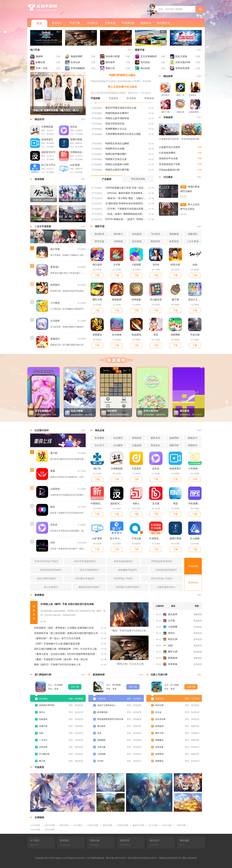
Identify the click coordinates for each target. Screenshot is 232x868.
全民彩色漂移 (182, 68)
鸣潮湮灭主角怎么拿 (116, 159)
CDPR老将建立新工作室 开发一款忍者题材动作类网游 (126, 188)
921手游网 (153, 825)
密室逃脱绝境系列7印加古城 (110, 719)
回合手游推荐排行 (89, 570)
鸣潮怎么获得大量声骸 (117, 170)
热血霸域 (136, 335)
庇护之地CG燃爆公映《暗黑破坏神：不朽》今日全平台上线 (65, 649)
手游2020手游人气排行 (47, 561)
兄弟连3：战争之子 (195, 95)
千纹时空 (101, 699)
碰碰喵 (39, 56)
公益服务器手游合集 (169, 139)
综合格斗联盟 (113, 56)
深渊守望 (43, 726)
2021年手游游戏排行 (85, 561)
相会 (53, 507)
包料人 (136, 504)
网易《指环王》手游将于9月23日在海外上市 (57, 665)
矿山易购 (195, 539)
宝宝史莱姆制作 (149, 56)
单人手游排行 (51, 587)
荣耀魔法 (159, 740)
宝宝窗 (156, 504)
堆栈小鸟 (110, 68)
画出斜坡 (145, 68)
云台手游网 (35, 825)
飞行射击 (155, 234)
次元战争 (55, 321)
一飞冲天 (43, 740)
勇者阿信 (159, 699)
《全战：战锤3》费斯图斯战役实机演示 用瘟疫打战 (126, 214)
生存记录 (75, 62)
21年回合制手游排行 (166, 570)
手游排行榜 (128, 23)
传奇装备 (136, 300)
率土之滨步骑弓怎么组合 (122, 87)
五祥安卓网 (49, 830)
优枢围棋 (175, 335)
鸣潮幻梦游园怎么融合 (122, 75)
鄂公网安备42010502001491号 (143, 858)
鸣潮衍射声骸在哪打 (116, 154)
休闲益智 (137, 234)
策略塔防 (193, 234)
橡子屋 (175, 300)
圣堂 (156, 335)
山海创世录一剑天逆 (195, 112)
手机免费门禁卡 (195, 504)
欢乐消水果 (160, 719)
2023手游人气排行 (123, 578)
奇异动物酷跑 (78, 68)
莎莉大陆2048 (183, 62)
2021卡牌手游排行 (47, 578)
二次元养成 (193, 241)
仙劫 (195, 265)
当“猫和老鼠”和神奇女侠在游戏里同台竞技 (126, 203)
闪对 (53, 543)
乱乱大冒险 (181, 56)
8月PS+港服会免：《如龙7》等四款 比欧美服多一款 (126, 219)
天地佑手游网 (123, 825)
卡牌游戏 (118, 241)
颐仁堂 (97, 469)
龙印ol (156, 265)
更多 (130, 50)
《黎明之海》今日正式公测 (129, 664)
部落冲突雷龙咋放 (115, 124)
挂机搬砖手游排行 (128, 570)
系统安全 (155, 445)
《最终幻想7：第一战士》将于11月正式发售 (57, 638)
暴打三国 (166, 112)
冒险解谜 (174, 234)
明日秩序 (110, 62)
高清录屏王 (47, 139)
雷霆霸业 (97, 335)
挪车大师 (97, 300)
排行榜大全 (163, 23)
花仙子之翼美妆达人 (195, 300)
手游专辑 (110, 23)
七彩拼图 (136, 265)
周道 (175, 504)
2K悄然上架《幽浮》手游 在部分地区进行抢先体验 (67, 604)
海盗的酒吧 (76, 56)
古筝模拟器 (47, 127)
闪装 (58, 56)
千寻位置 (136, 539)
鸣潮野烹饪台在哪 (115, 149)
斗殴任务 (180, 112)
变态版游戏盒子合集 (170, 164)
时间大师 (175, 265)
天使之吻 (195, 335)
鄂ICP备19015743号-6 (116, 858)
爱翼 (53, 471)
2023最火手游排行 (85, 578)
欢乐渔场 (117, 335)
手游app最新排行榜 (169, 170)
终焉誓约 (55, 285)
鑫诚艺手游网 (138, 825)
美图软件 (193, 445)
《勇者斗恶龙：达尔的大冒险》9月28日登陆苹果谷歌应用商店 (66, 654)
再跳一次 (180, 95)
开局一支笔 (42, 68)
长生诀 (158, 712)
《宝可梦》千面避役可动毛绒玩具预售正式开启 (126, 209)
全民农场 (43, 747)
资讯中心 (57, 23)
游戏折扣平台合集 (168, 158)
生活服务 (118, 445)
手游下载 (75, 23)
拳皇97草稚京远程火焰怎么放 (121, 108)
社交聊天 (118, 438)
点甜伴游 (55, 489)
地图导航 (174, 445)
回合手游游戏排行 (123, 561)
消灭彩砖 (145, 62)
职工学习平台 (48, 165)
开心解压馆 (156, 300)
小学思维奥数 (195, 469)
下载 (97, 275)
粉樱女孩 (40, 62)
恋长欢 (74, 127)
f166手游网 (167, 825)
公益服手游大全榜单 (170, 147)
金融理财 (174, 438)
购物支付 (193, 438)
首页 (39, 23)
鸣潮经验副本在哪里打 (117, 113)
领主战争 (97, 265)
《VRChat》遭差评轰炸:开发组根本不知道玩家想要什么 (126, 193)
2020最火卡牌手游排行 (128, 587)
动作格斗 (118, 234)
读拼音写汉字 (48, 152)
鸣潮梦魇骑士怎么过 (116, 129)
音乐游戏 (137, 241)
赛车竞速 (99, 241)
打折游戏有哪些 (167, 153)
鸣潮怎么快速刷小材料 (117, 164)
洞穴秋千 (166, 95)
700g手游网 (35, 830)
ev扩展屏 (75, 165)
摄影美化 (155, 438)
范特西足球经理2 (47, 705)
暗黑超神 (117, 300)
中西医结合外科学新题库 (78, 152)
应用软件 (92, 23)
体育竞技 (174, 241)
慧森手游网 (107, 825)
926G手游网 (49, 825)
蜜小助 (54, 453)
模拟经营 (155, 241)
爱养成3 (55, 267)
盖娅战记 (55, 339)
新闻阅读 (137, 438)
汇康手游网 (181, 825)
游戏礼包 (146, 23)
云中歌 (117, 265)
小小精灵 (55, 303)
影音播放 (99, 438)
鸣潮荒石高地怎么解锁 (117, 143)
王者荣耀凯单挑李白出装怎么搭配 (123, 134)
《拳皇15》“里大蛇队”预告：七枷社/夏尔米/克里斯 (126, 198)
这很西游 (159, 754)
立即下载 (75, 687)
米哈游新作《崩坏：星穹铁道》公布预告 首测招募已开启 (64, 628)
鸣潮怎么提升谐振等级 (117, 118)
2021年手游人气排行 (162, 578)
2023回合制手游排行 (51, 570)
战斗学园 (55, 249)
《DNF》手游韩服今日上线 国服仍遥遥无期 (57, 644)
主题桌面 (137, 445)
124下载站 (78, 825)
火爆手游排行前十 (166, 587)
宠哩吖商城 (76, 139)
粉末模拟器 (102, 712)
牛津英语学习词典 (156, 539)
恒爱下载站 (64, 825)
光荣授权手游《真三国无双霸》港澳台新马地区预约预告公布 (66, 633)
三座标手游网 (92, 825)
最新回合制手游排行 (89, 587)
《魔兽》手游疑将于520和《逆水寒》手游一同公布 (61, 659)
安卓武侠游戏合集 (190, 139)
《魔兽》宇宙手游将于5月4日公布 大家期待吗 (129, 631)
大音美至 (136, 469)
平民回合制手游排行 (162, 561)
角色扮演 (99, 234)
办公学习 (99, 445)
